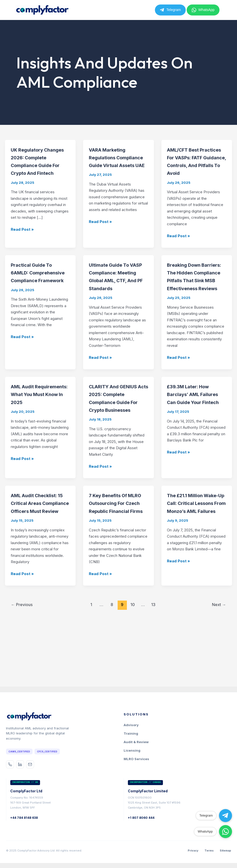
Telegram (170, 10)
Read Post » (22, 245)
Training (131, 734)
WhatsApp (203, 10)
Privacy (193, 851)
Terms (209, 851)
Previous (22, 667)
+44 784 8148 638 (24, 818)
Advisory (131, 725)
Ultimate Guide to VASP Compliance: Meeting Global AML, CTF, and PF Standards (116, 296)
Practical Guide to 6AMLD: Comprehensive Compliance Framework (37, 296)
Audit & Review (136, 742)
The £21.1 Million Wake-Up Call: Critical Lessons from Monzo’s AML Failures (195, 557)
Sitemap (225, 851)
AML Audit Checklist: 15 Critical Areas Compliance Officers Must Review (40, 557)
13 (153, 667)
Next (219, 667)
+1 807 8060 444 (141, 818)
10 (133, 667)
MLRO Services (136, 760)
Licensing (132, 751)
